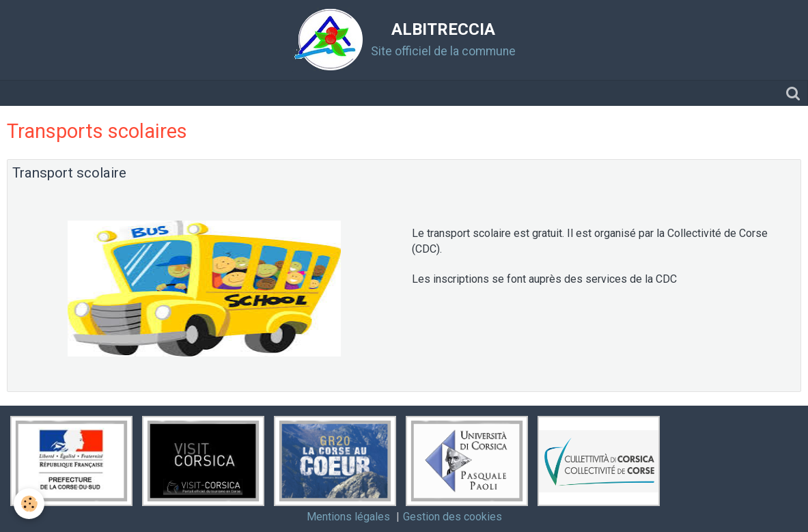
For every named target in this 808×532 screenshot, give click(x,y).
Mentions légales (348, 517)
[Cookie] (29, 504)
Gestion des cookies (452, 517)
